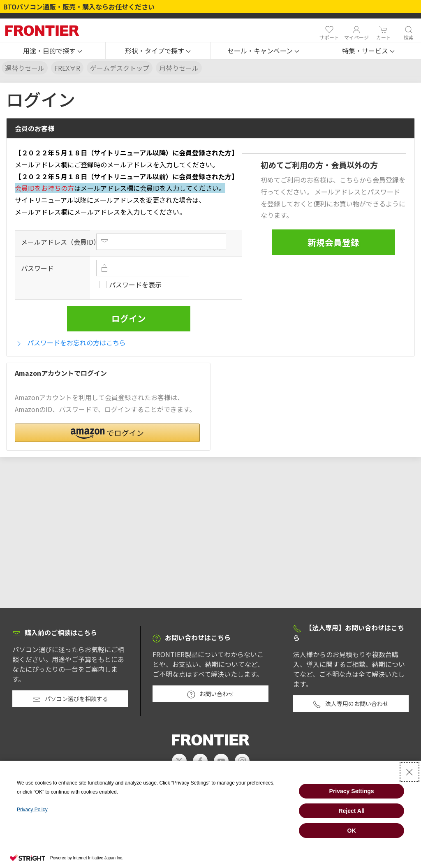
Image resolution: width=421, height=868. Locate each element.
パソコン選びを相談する (70, 699)
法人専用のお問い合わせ (351, 704)
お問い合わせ (210, 694)
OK (352, 831)
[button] (53, 51)
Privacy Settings (352, 791)
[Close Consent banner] (409, 772)
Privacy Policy (32, 810)
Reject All (351, 811)
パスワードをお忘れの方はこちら (70, 343)
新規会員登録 (333, 242)
